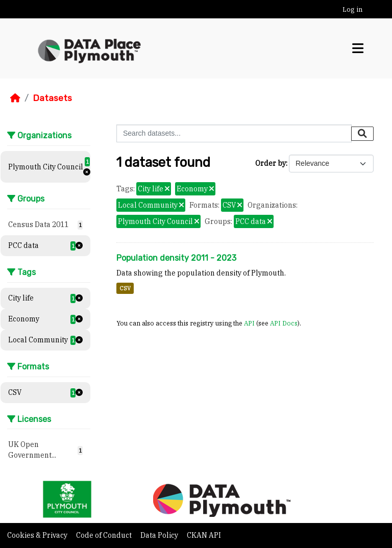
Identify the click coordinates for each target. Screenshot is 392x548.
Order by (271, 163)
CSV (125, 288)
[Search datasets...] (234, 133)
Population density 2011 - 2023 (176, 258)
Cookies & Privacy (38, 535)
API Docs (284, 323)
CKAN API (204, 535)
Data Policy (160, 535)
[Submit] (362, 134)
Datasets (52, 98)
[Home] (15, 98)
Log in (352, 9)
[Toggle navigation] (358, 48)
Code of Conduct (105, 535)
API (249, 323)
